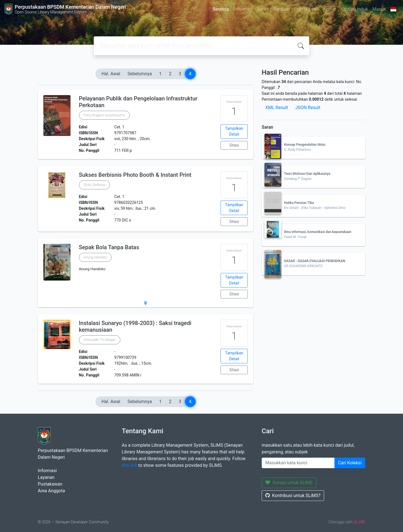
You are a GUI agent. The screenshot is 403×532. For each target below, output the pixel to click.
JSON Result (308, 108)
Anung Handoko (95, 257)
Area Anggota (51, 491)
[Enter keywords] (298, 463)
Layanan (46, 477)
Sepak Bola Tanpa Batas (109, 247)
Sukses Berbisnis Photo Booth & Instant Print (135, 175)
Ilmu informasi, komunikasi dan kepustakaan (318, 232)
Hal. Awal (111, 74)
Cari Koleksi (350, 463)
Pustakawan (306, 9)
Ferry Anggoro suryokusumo (104, 115)
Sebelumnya (140, 74)
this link (129, 465)
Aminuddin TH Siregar (100, 340)
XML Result (277, 108)
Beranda (221, 9)
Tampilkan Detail (234, 131)
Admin (330, 9)
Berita (263, 9)
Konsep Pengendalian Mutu (305, 145)
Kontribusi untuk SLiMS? (293, 495)
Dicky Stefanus (94, 185)
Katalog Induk (354, 9)
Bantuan (281, 9)
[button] (146, 303)
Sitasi (234, 145)
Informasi (243, 9)
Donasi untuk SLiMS (289, 483)
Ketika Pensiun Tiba (299, 203)
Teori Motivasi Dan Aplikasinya (307, 174)
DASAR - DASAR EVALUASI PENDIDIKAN (315, 261)
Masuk (379, 9)
